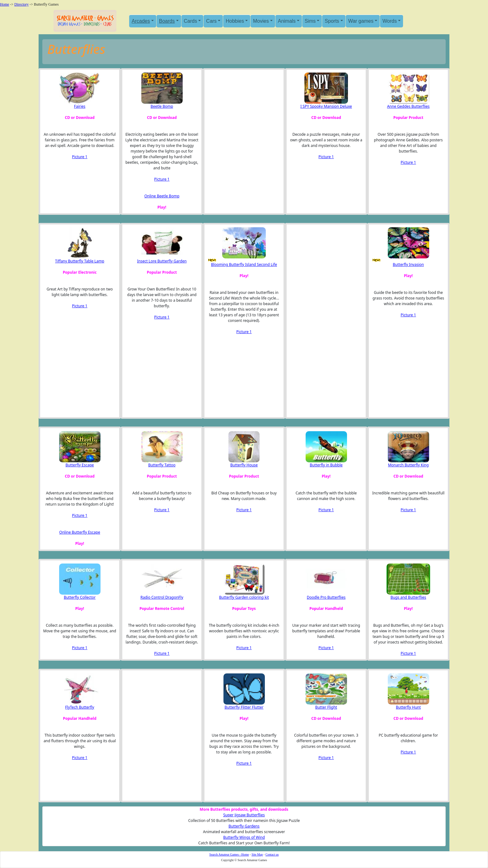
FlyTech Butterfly (80, 707)
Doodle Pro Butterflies (326, 597)
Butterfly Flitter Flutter (244, 707)
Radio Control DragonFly (162, 597)
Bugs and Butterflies (408, 597)
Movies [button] (261, 21)
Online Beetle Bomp (162, 196)
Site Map (257, 854)
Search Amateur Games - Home (229, 854)
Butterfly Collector (80, 597)
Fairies (80, 106)
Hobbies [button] (235, 21)
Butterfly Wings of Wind (244, 837)
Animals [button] (287, 21)
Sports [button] (332, 21)
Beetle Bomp (162, 106)
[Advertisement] (239, 135)
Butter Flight (326, 707)
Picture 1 (80, 157)
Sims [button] (310, 21)
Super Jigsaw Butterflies (244, 815)
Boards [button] (167, 21)
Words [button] (390, 21)
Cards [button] (191, 21)
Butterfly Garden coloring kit (244, 597)
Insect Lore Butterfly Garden (162, 261)
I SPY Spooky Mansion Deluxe (326, 106)
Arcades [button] (141, 21)
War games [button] (361, 21)
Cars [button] (211, 21)
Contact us (272, 854)
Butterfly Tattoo (162, 465)
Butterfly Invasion (408, 264)
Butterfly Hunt (408, 707)
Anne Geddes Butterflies (408, 106)
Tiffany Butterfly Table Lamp (80, 261)
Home (5, 4)
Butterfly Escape (80, 465)
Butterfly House (244, 465)
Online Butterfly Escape (80, 532)
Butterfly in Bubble (326, 465)
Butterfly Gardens (244, 826)
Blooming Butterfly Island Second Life (244, 264)
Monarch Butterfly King (408, 465)
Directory (21, 4)
